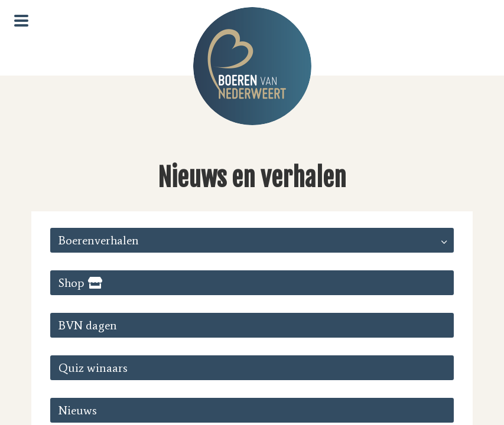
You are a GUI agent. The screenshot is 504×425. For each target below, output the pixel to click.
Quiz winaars (93, 368)
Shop (71, 283)
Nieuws (78, 410)
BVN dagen (88, 325)
